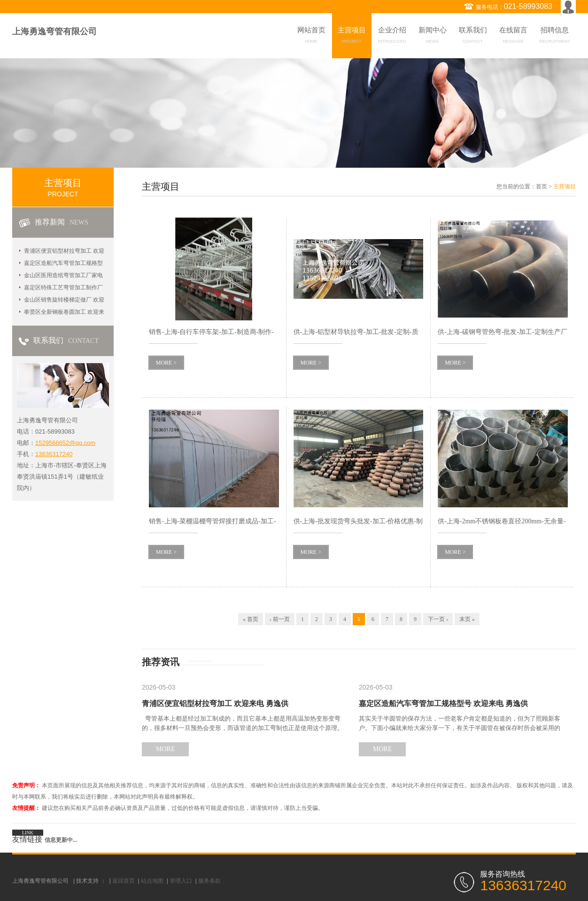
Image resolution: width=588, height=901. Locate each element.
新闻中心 (433, 37)
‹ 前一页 (280, 619)
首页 (542, 186)
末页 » (467, 619)
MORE (165, 749)
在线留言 (513, 37)
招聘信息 (555, 37)
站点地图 (152, 881)
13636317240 (54, 454)
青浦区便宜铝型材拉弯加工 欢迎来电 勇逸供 (215, 703)
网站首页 (311, 37)
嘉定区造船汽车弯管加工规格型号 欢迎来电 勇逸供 (443, 703)
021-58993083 (528, 6)
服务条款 (209, 881)
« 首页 (251, 619)
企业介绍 (392, 37)
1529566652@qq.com (65, 443)
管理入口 (181, 881)
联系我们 (473, 37)
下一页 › (438, 619)
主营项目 (352, 37)
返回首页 (124, 881)
